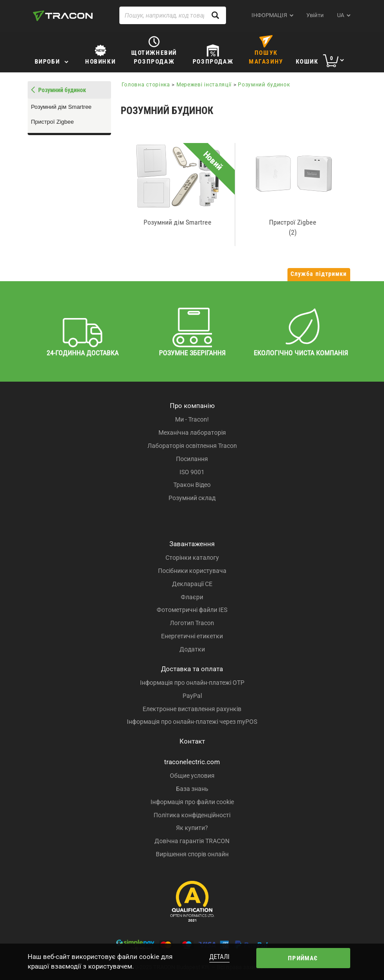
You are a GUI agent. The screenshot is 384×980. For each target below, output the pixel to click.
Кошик (307, 61)
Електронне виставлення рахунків (192, 709)
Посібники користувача (192, 571)
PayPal (192, 696)
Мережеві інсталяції (204, 85)
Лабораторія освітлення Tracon (192, 446)
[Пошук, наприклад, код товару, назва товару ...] (173, 15)
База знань (192, 789)
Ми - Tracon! (192, 419)
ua (341, 15)
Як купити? (192, 828)
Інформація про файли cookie (192, 802)
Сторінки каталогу (192, 558)
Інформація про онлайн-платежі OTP (192, 683)
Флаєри (192, 597)
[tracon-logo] (63, 16)
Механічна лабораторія (192, 433)
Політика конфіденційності (192, 815)
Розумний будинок (264, 85)
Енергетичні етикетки (192, 636)
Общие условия (192, 776)
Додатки (192, 649)
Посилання (192, 459)
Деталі (219, 957)
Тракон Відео (192, 485)
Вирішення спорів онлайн (192, 854)
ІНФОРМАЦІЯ (269, 15)
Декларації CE (192, 584)
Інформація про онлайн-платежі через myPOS (192, 722)
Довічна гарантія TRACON (192, 841)
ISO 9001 (192, 472)
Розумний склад (192, 498)
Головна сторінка (146, 85)
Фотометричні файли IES (192, 610)
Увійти (315, 15)
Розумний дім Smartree (61, 107)
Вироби (47, 61)
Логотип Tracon (192, 623)
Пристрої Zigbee (53, 122)
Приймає (303, 958)
